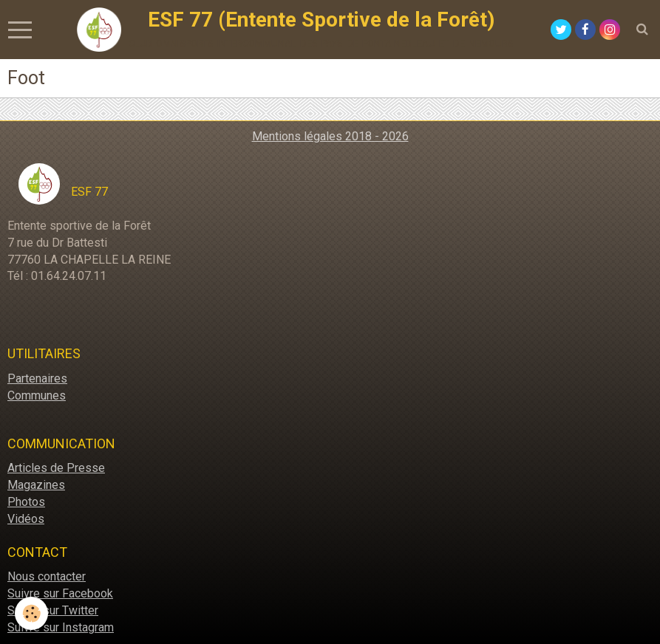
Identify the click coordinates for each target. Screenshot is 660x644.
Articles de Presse (56, 468)
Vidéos (26, 519)
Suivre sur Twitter (53, 610)
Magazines (36, 485)
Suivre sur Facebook (60, 593)
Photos (26, 502)
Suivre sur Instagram (61, 627)
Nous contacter (47, 576)
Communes (37, 395)
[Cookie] (31, 613)
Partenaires (37, 378)
